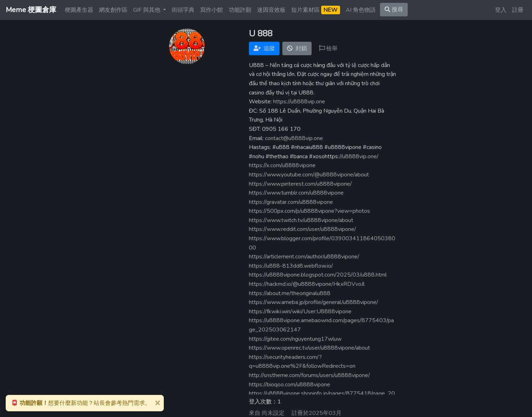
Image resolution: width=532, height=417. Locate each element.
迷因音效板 (271, 10)
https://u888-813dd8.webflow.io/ (291, 266)
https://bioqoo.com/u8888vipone (290, 385)
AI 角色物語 (361, 10)
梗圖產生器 (79, 10)
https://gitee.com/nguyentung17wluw (295, 339)
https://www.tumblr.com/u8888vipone (296, 193)
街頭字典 (183, 10)
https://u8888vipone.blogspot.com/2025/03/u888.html (318, 275)
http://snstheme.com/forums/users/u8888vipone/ (309, 375)
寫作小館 (212, 10)
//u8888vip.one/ (359, 156)
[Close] (157, 402)
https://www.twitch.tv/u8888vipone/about (301, 220)
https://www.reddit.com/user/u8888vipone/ (302, 229)
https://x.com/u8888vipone (282, 165)
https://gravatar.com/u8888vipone (291, 202)
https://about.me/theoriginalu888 (290, 293)
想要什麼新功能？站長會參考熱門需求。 (81, 403)
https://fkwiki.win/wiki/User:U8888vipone (300, 312)
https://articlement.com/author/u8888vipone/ (304, 257)
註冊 (518, 10)
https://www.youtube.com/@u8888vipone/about (309, 175)
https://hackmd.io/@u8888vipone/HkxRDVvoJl (307, 284)
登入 (501, 10)
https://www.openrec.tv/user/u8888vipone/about (309, 348)
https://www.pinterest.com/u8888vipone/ (300, 184)
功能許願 (240, 10)
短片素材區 (316, 10)
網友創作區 (113, 10)
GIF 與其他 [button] (147, 10)
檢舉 (328, 48)
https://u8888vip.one (299, 102)
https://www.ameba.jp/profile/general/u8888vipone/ (314, 302)
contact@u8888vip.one (294, 138)
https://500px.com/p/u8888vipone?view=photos (309, 211)
